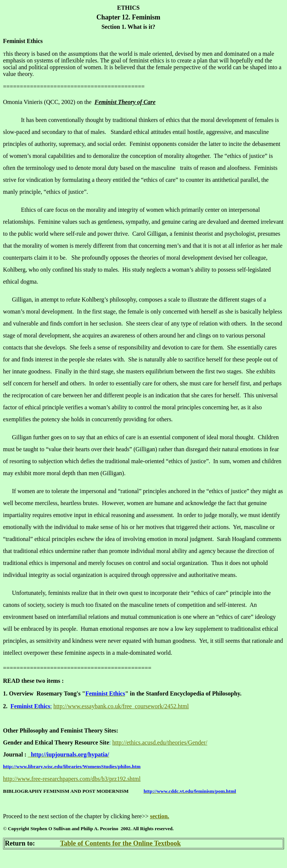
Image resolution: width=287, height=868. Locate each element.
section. (159, 816)
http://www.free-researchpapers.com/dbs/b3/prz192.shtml (72, 779)
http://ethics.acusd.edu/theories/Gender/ (160, 742)
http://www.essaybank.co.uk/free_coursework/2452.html (121, 706)
